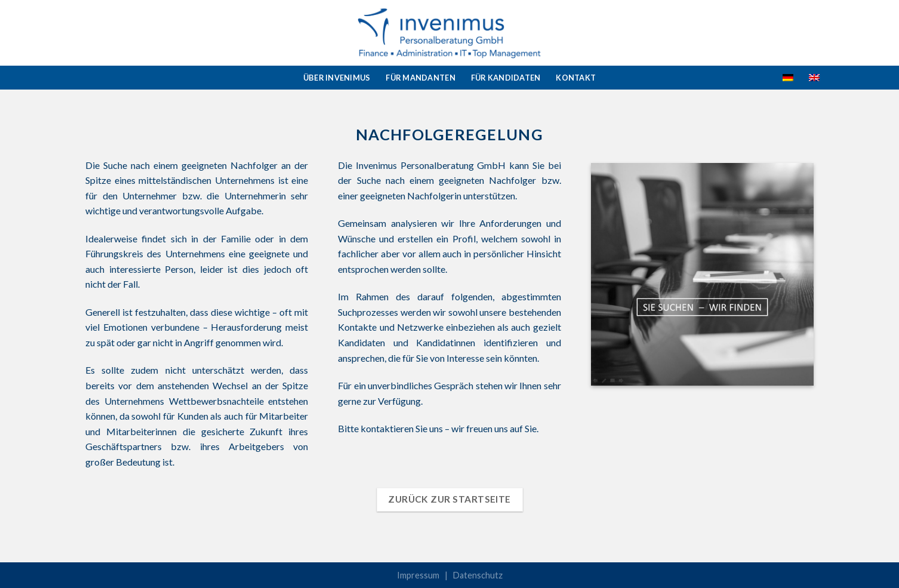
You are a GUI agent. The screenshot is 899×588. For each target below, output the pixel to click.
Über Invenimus (337, 78)
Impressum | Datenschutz (450, 575)
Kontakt (576, 78)
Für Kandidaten (506, 78)
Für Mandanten (420, 78)
